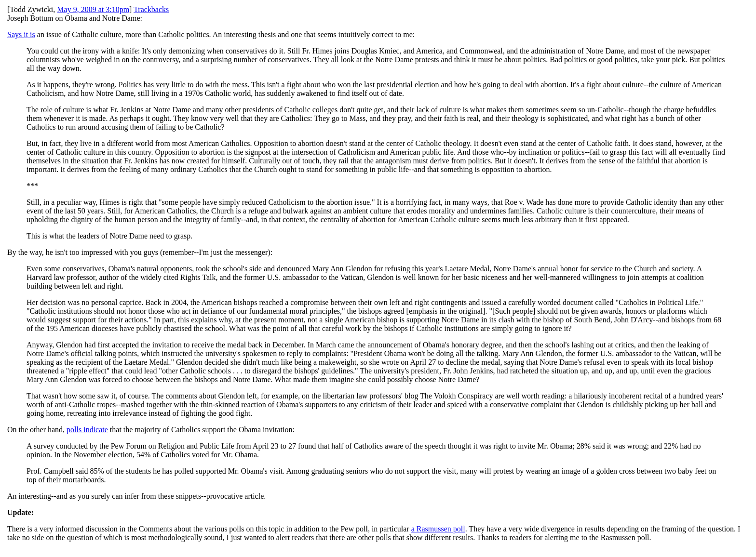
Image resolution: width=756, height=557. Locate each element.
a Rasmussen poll (438, 529)
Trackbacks (151, 9)
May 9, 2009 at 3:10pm (93, 9)
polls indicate (87, 430)
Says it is (21, 34)
